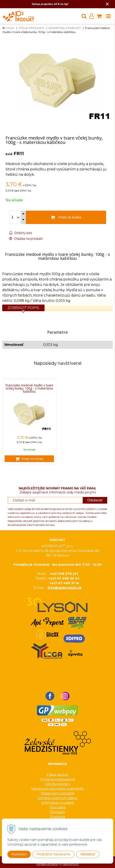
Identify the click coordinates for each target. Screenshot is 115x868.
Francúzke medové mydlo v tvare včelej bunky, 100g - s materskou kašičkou (29, 388)
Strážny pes (21, 233)
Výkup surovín (57, 775)
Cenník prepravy (57, 784)
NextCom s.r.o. (71, 864)
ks (18, 217)
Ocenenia (58, 817)
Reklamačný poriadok (58, 793)
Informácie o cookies (57, 803)
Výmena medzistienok (57, 779)
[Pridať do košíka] (29, 459)
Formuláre (57, 807)
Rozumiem (19, 854)
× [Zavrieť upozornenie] (107, 4)
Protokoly (57, 812)
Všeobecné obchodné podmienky (58, 789)
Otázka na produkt (26, 239)
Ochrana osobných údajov (57, 798)
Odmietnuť (88, 854)
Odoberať (95, 500)
